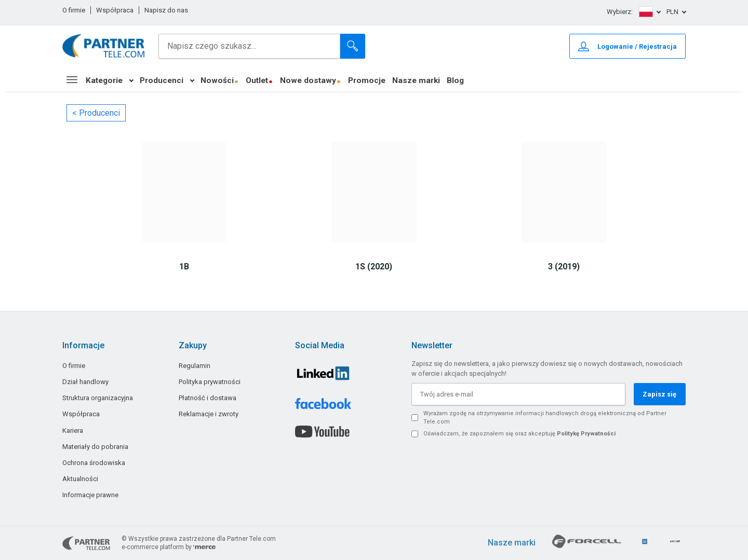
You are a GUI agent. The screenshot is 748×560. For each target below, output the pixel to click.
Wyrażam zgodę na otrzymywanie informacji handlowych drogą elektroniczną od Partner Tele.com (545, 418)
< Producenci (96, 113)
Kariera (73, 431)
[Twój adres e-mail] (518, 394)
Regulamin (195, 366)
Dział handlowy (85, 382)
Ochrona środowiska (94, 463)
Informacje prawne (90, 495)
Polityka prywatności (210, 382)
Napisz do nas (166, 10)
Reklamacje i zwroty (209, 414)
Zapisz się (659, 394)
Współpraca (115, 10)
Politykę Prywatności (586, 434)
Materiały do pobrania (95, 447)
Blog (455, 80)
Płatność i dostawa (208, 398)
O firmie (74, 10)
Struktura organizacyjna (98, 398)
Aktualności (80, 479)
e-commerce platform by (169, 547)
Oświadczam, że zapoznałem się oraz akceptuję (519, 434)
